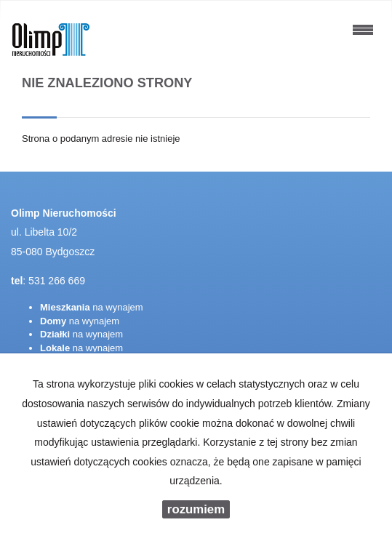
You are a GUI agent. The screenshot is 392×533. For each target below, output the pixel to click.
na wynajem (92, 307)
